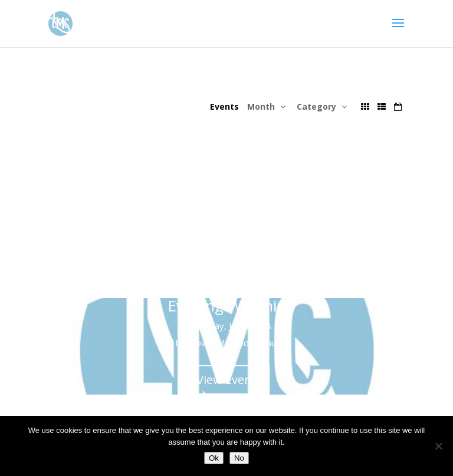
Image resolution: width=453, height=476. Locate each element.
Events (224, 106)
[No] (438, 446)
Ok (214, 458)
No (239, 458)
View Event (226, 265)
